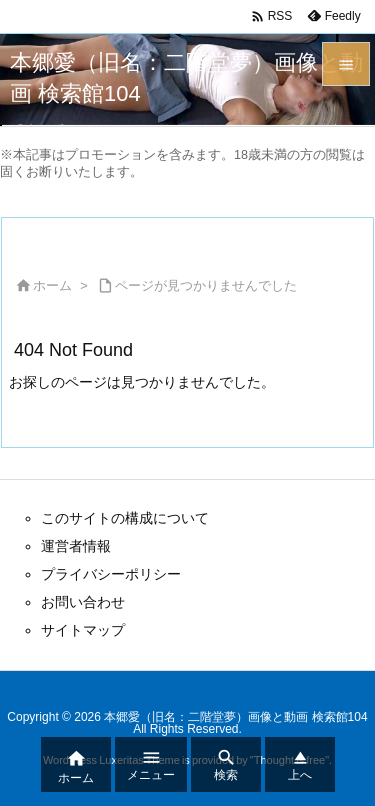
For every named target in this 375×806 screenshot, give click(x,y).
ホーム (52, 285)
